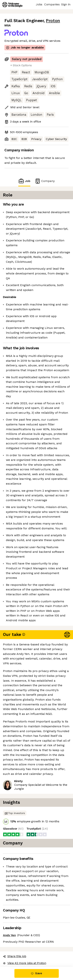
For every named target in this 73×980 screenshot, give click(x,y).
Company (45, 181)
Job (24, 181)
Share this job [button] (15, 956)
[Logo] (12, 5)
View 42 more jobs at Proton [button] (24, 963)
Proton (53, 21)
